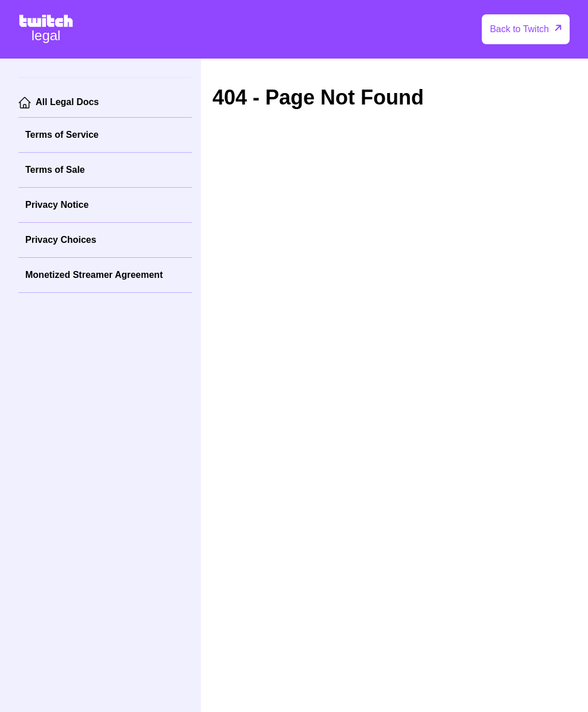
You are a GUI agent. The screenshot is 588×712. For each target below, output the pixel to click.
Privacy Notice (57, 205)
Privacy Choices (61, 240)
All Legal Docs (67, 102)
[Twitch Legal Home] (46, 29)
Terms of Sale (55, 170)
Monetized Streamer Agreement (94, 275)
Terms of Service (62, 135)
